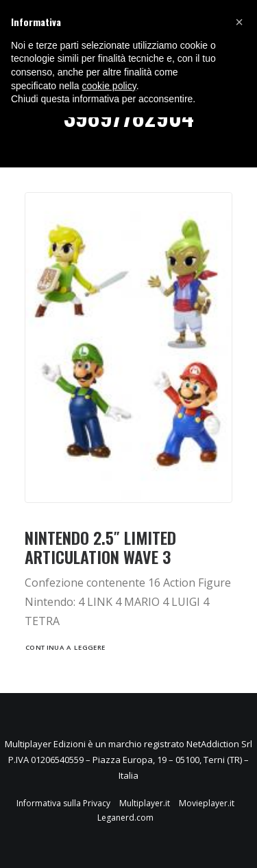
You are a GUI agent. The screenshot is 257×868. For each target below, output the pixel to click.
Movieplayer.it (207, 803)
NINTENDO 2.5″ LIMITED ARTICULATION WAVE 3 (100, 547)
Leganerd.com (125, 818)
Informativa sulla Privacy (63, 803)
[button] (239, 22)
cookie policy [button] (109, 86)
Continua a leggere (65, 648)
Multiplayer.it (145, 803)
